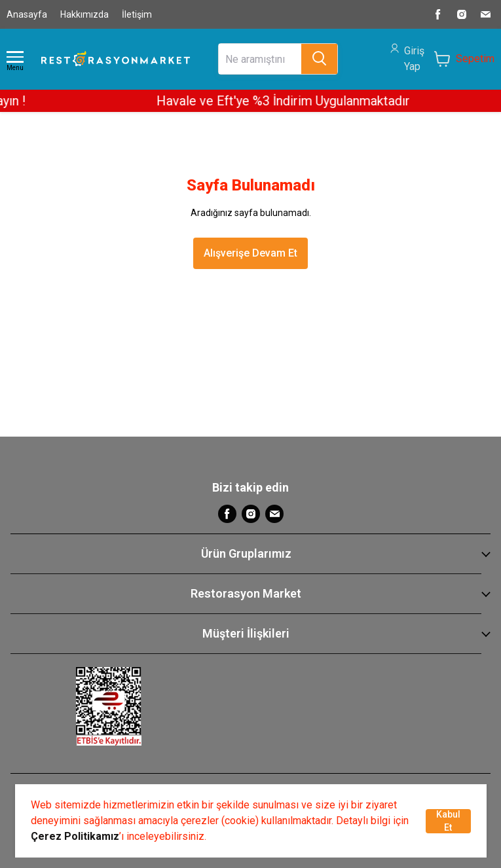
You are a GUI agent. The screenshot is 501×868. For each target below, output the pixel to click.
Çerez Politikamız (75, 836)
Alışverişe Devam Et (250, 253)
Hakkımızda (84, 14)
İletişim (137, 14)
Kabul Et (448, 821)
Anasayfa (27, 14)
